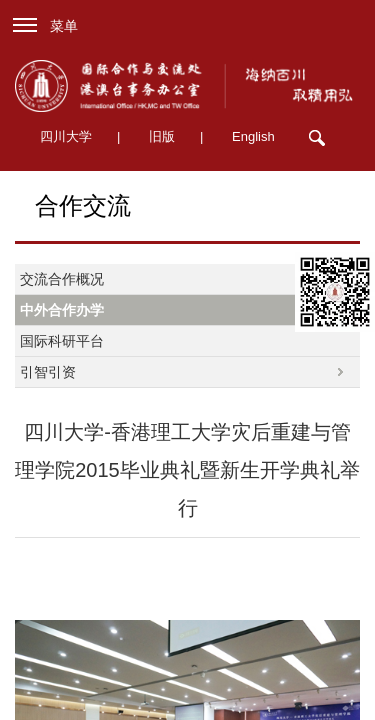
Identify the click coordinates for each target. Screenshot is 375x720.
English (253, 136)
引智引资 (48, 372)
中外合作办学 (62, 310)
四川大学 (66, 136)
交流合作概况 (62, 279)
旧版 (162, 136)
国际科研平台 (62, 341)
